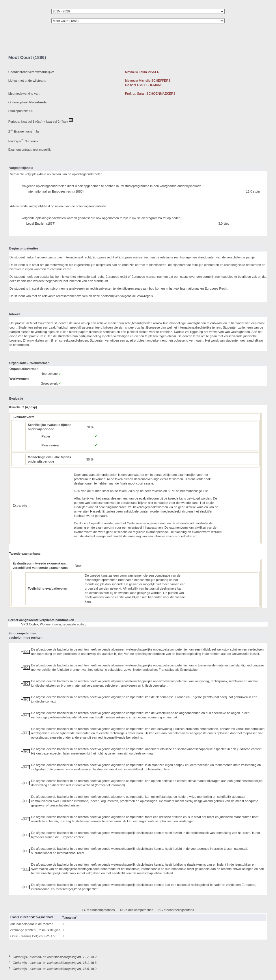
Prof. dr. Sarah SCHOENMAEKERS (150, 94)
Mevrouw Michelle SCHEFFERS (148, 81)
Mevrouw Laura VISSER (142, 72)
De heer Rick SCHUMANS (144, 85)
